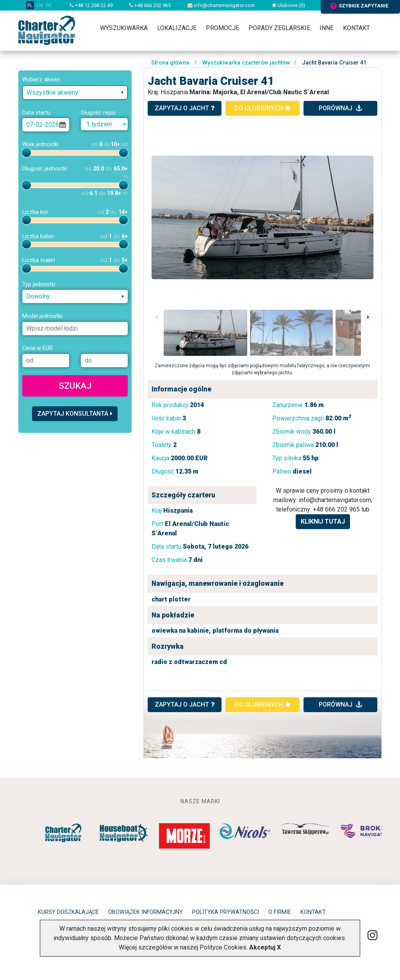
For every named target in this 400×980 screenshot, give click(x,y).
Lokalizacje (177, 28)
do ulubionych (262, 108)
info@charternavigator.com (221, 5)
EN (39, 5)
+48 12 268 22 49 (91, 5)
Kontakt (356, 28)
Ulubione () (288, 5)
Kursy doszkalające (68, 912)
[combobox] (75, 92)
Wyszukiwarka (124, 28)
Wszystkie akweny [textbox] (52, 92)
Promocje (222, 28)
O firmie (280, 912)
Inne (327, 28)
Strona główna (170, 63)
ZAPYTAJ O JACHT (185, 704)
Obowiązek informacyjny (146, 912)
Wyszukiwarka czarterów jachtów (246, 63)
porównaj (340, 108)
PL (30, 5)
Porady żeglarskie (279, 28)
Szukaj (75, 386)
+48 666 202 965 (150, 5)
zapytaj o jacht (185, 108)
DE (49, 5)
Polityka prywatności (226, 912)
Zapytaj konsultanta (75, 414)
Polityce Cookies (223, 947)
